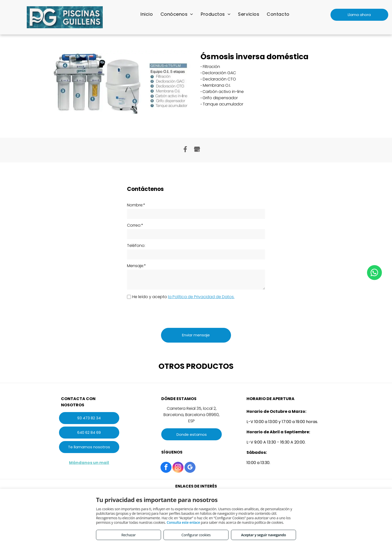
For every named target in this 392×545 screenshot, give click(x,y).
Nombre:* (136, 205)
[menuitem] (147, 14)
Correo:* (135, 225)
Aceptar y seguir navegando (263, 535)
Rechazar (128, 535)
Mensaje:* (136, 266)
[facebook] (166, 468)
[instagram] (178, 468)
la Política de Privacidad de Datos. (201, 297)
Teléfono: (136, 246)
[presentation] (165, 313)
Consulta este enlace (183, 522)
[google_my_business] (190, 468)
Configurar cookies (196, 535)
